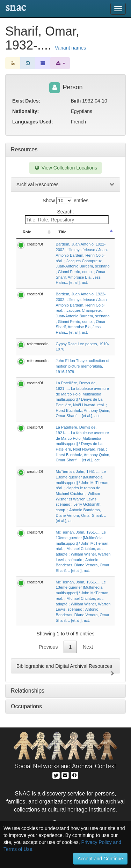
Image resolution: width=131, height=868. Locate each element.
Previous (48, 647)
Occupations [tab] (26, 706)
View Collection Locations (65, 168)
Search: (67, 217)
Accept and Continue (100, 859)
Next (88, 647)
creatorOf (35, 244)
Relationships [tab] (28, 691)
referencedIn (38, 344)
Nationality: (26, 111)
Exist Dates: (26, 101)
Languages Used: (33, 122)
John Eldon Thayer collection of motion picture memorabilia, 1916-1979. (83, 366)
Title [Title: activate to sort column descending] (63, 232)
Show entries (65, 201)
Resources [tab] (24, 149)
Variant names (70, 48)
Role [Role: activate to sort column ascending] (27, 232)
